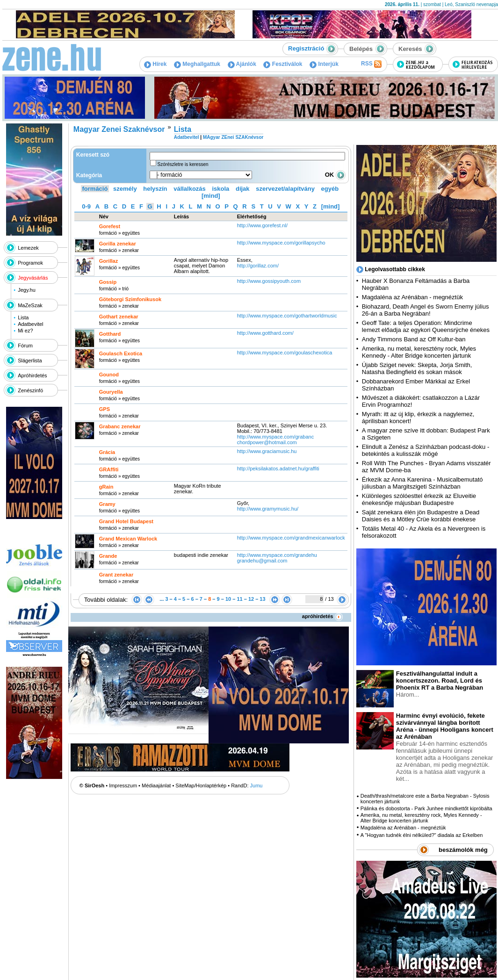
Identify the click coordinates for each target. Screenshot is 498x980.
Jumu (256, 785)
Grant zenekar (116, 575)
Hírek (155, 64)
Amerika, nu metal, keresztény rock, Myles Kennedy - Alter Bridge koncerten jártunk (419, 352)
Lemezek (28, 248)
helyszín (155, 189)
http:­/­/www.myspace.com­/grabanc (275, 437)
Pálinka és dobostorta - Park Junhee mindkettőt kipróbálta (426, 808)
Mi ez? (25, 331)
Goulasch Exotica (121, 353)
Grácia (107, 452)
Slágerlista (30, 360)
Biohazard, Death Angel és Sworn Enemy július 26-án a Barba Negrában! (426, 310)
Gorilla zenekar (118, 244)
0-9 (86, 206)
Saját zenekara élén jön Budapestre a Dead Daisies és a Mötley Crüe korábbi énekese (421, 516)
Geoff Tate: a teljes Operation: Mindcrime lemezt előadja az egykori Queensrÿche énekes (426, 326)
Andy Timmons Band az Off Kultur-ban (414, 339)
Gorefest (110, 226)
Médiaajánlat (156, 785)
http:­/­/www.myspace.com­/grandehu (277, 555)
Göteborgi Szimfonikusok (130, 299)
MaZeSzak (30, 305)
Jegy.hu (27, 290)
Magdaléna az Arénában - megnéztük (412, 297)
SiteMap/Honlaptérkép (201, 785)
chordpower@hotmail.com (267, 442)
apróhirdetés (322, 616)
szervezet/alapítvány (285, 189)
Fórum (25, 346)
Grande (108, 556)
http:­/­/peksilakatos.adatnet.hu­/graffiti (278, 468)
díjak (243, 189)
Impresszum (123, 785)
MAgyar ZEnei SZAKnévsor (233, 137)
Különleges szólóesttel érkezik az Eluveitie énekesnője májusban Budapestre (419, 499)
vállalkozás (190, 189)
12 (251, 599)
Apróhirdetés (32, 375)
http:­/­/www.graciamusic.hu (267, 451)
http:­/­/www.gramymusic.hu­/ (268, 509)
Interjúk (324, 64)
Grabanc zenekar (120, 426)
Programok (30, 263)
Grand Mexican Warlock (128, 539)
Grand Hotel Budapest (126, 521)
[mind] (211, 196)
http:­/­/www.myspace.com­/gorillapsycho (281, 243)
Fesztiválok (283, 64)
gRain (106, 487)
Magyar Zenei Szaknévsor (119, 129)
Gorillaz (108, 261)
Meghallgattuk (197, 64)
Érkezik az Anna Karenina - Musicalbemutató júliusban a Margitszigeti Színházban (422, 483)
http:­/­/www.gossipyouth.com (269, 281)
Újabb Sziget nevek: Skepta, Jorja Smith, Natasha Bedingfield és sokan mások (417, 368)
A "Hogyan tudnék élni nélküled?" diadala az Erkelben (422, 835)
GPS (105, 409)
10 (228, 599)
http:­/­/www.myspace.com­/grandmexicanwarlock (291, 538)
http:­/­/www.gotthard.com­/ (265, 333)
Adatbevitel (30, 324)
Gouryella (111, 392)
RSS (371, 64)
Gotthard (110, 334)
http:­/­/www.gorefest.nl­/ (262, 225)
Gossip (108, 282)
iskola (220, 189)
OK (335, 175)
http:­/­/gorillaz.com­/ (258, 266)
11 (239, 599)
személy (125, 189)
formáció (95, 189)
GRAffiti (109, 469)
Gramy (107, 504)
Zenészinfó (30, 390)
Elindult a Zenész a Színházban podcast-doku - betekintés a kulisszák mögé (426, 450)
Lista (23, 317)
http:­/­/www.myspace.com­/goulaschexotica (285, 353)
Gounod (109, 375)
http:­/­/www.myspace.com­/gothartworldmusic (287, 316)
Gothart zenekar (119, 317)
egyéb (330, 189)
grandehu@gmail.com (262, 561)
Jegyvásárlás (33, 278)
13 (262, 599)
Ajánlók (242, 64)
